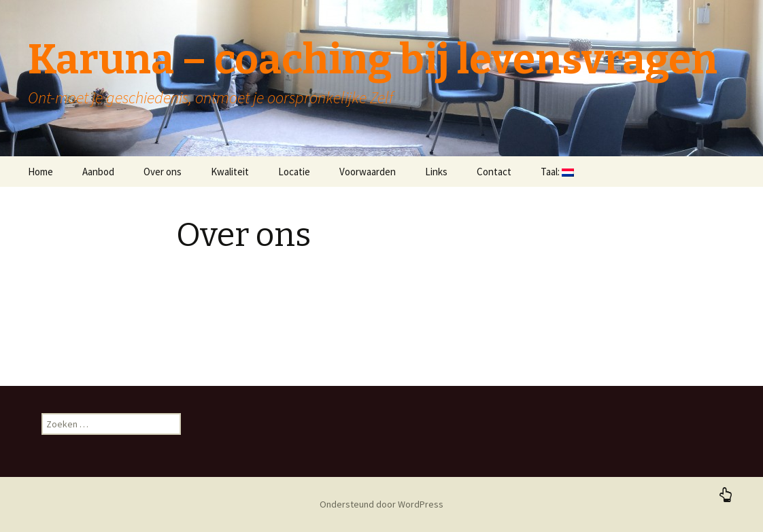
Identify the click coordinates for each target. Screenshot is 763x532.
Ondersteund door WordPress (381, 504)
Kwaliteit (230, 172)
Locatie (294, 172)
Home (40, 172)
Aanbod (98, 172)
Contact (494, 172)
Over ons (163, 172)
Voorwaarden (368, 172)
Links (436, 172)
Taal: (557, 172)
